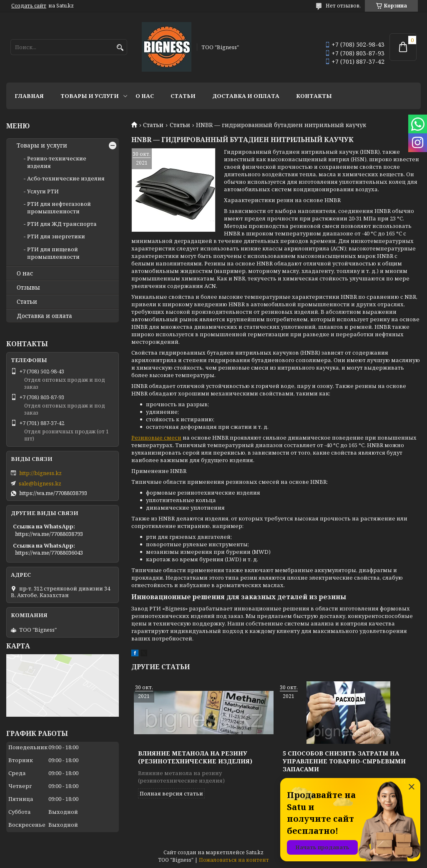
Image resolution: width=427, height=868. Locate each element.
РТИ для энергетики (56, 236)
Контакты (314, 96)
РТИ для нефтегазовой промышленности (59, 208)
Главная (29, 96)
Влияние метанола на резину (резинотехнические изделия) (195, 757)
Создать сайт (29, 6)
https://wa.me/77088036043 (49, 553)
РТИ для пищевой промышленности (53, 253)
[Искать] (120, 48)
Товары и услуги (90, 96)
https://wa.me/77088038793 (53, 493)
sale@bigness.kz (40, 483)
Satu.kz (255, 852)
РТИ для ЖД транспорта (62, 224)
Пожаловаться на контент (234, 860)
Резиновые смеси (156, 438)
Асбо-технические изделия (66, 178)
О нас (145, 96)
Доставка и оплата (246, 96)
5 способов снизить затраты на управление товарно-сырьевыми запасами (344, 761)
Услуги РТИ (43, 191)
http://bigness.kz (40, 473)
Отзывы (28, 288)
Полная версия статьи (171, 793)
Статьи (183, 96)
